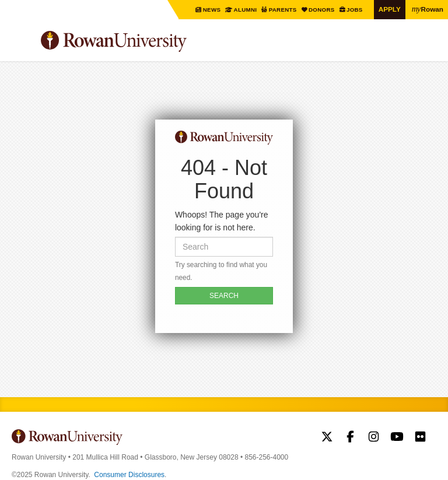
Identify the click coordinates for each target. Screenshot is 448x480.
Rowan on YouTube (397, 438)
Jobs (355, 10)
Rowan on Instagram (374, 438)
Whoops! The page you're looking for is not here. (222, 221)
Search (428, 46)
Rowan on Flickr (420, 438)
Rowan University (143, 42)
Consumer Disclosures (129, 475)
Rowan (428, 9)
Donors (322, 10)
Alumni (245, 10)
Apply (390, 9)
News (212, 10)
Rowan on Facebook (350, 438)
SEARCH (224, 296)
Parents (283, 10)
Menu (21, 43)
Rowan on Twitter (327, 438)
